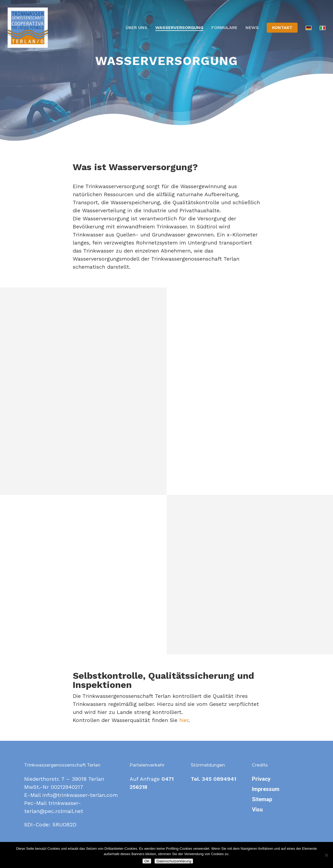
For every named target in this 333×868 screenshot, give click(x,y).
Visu (257, 809)
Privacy (261, 779)
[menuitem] (309, 28)
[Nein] (326, 855)
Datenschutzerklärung (174, 861)
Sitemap (262, 799)
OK (147, 861)
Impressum (266, 789)
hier (184, 720)
